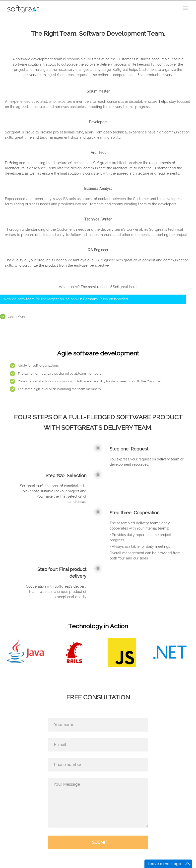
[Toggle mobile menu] (186, 8)
